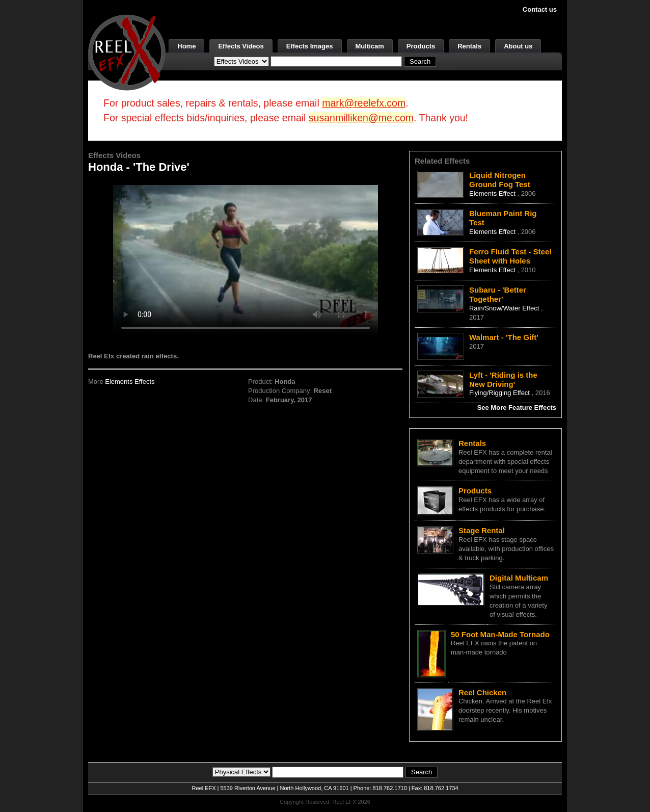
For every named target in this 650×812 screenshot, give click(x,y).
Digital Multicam (519, 578)
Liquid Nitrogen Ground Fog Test (500, 180)
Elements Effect (493, 193)
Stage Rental (482, 530)
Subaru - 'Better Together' (498, 294)
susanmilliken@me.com (361, 118)
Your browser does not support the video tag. (246, 259)
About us (518, 46)
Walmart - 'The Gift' (504, 337)
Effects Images (310, 46)
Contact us (540, 9)
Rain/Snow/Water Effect (505, 308)
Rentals (469, 46)
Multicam (370, 46)
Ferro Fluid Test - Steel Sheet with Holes (510, 256)
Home (186, 46)
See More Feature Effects (517, 408)
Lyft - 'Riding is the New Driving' (503, 379)
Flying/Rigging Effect (500, 393)
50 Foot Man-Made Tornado (500, 634)
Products (421, 46)
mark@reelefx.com (364, 103)
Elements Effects (130, 382)
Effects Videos (241, 46)
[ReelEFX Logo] (127, 52)
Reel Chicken (482, 692)
